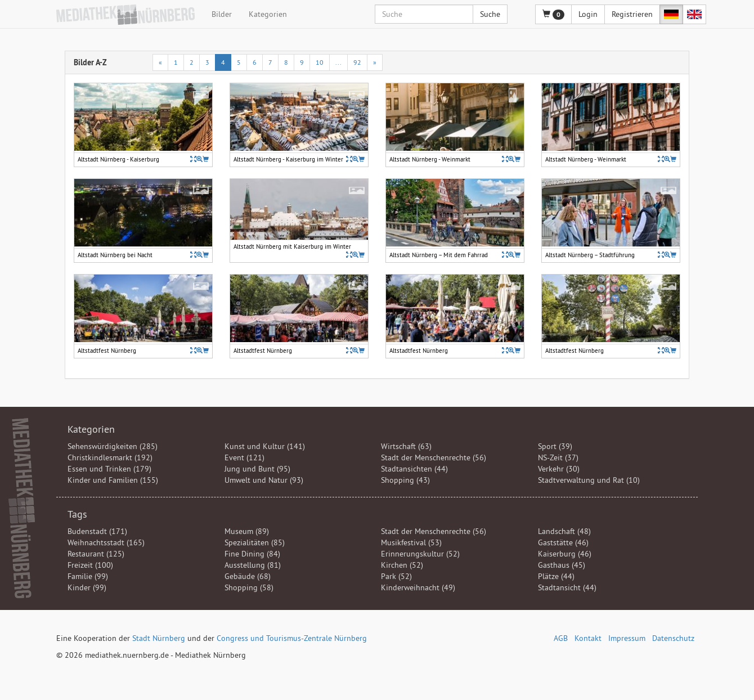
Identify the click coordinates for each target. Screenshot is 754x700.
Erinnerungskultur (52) (420, 554)
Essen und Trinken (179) (109, 469)
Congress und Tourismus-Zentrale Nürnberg (292, 638)
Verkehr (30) (559, 469)
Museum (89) (247, 531)
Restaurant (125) (96, 554)
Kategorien (268, 14)
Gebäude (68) (248, 576)
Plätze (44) (556, 576)
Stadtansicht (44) (567, 587)
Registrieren (632, 14)
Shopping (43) (405, 480)
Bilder (222, 14)
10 (320, 62)
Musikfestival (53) (411, 542)
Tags (77, 514)
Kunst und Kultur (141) (265, 446)
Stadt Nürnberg (159, 638)
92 (357, 62)
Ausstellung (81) (253, 565)
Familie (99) (88, 576)
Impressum (627, 638)
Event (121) (244, 457)
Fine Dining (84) (252, 554)
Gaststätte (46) (563, 542)
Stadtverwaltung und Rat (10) (589, 480)
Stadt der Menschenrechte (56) (434, 457)
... (338, 62)
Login (588, 14)
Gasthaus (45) (562, 565)
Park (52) (396, 576)
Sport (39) (555, 446)
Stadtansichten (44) (414, 469)
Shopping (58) (249, 587)
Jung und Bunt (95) (257, 469)
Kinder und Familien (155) (113, 480)
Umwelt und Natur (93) (264, 480)
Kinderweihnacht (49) (418, 587)
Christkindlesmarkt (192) (110, 457)
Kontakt (588, 638)
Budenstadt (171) (97, 531)
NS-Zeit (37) (558, 457)
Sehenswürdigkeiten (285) (113, 446)
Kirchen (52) (402, 565)
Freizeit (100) (90, 565)
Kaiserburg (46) (565, 554)
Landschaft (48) (564, 531)
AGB (561, 638)
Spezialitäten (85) (255, 542)
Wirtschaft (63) (406, 446)
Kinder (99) (87, 587)
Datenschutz (673, 638)
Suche (490, 14)
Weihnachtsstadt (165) (106, 542)
